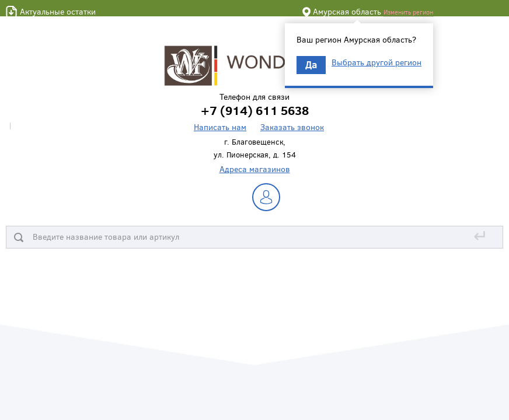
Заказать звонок (292, 127)
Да (311, 64)
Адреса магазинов (255, 169)
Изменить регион (408, 12)
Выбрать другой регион (376, 62)
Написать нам (220, 127)
